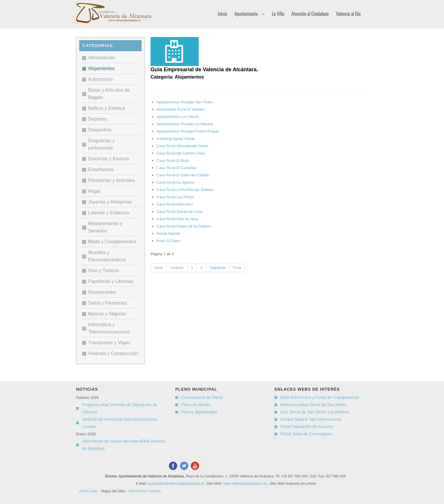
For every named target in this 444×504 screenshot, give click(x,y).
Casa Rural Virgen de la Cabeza (183, 226)
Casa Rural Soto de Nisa (177, 219)
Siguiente (218, 268)
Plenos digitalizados (199, 412)
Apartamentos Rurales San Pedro (185, 102)
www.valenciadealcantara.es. (246, 484)
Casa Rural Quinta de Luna (179, 212)
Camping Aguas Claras (176, 139)
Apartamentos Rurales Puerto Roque (187, 131)
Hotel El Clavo (168, 241)
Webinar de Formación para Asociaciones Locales (120, 423)
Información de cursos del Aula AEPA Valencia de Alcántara (124, 445)
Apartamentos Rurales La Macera (185, 124)
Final (237, 268)
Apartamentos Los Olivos (178, 117)
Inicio (159, 268)
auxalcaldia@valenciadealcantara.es (176, 484)
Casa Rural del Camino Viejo (181, 153)
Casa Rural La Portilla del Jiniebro (185, 190)
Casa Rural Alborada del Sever (182, 146)
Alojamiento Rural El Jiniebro (181, 109)
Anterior (177, 268)
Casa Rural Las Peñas (175, 197)
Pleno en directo (196, 405)
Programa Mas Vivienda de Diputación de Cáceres (120, 408)
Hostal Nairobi (168, 233)
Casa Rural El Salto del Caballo (183, 175)
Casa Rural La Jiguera (175, 182)
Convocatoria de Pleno (202, 397)
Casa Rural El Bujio (173, 160)
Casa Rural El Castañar (176, 168)
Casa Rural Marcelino (175, 204)
